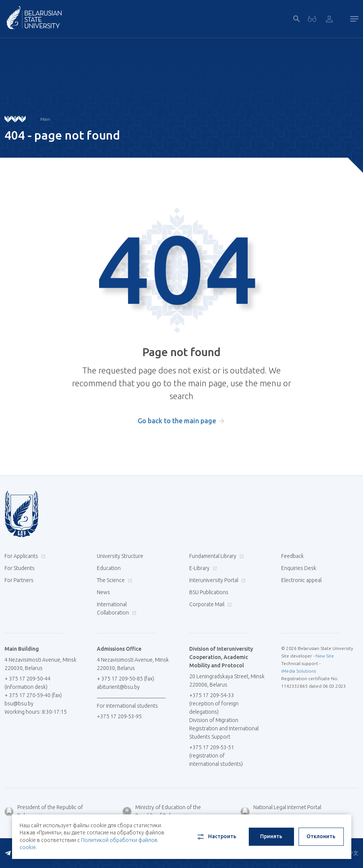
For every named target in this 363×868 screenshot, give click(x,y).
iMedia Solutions (299, 671)
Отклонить (321, 836)
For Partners (19, 580)
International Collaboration (117, 608)
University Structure (120, 556)
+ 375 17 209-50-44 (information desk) (28, 683)
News (103, 592)
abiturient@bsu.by (118, 687)
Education (109, 568)
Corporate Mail (210, 604)
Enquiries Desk (299, 568)
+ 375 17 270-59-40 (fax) (33, 695)
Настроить (216, 837)
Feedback (293, 556)
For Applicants (24, 556)
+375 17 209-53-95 (119, 716)
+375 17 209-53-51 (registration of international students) (216, 756)
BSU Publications (209, 592)
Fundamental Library (216, 556)
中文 (353, 853)
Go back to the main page (177, 421)
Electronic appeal (301, 580)
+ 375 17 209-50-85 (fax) (126, 679)
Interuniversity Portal (217, 580)
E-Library (202, 568)
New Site (325, 656)
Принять (271, 836)
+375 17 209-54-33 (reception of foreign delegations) (214, 704)
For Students (20, 568)
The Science (114, 580)
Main (45, 119)
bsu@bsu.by (19, 704)
